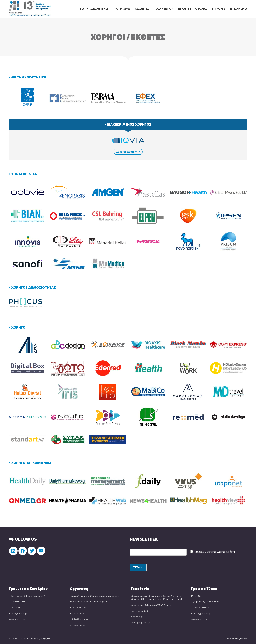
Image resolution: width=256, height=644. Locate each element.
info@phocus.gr (202, 613)
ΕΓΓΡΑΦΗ (138, 567)
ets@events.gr (19, 613)
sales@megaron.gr (140, 622)
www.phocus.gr (200, 619)
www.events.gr (17, 619)
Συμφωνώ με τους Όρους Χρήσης (215, 552)
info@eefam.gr (80, 619)
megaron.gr (137, 617)
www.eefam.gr (78, 625)
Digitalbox (242, 639)
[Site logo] (30, 8)
